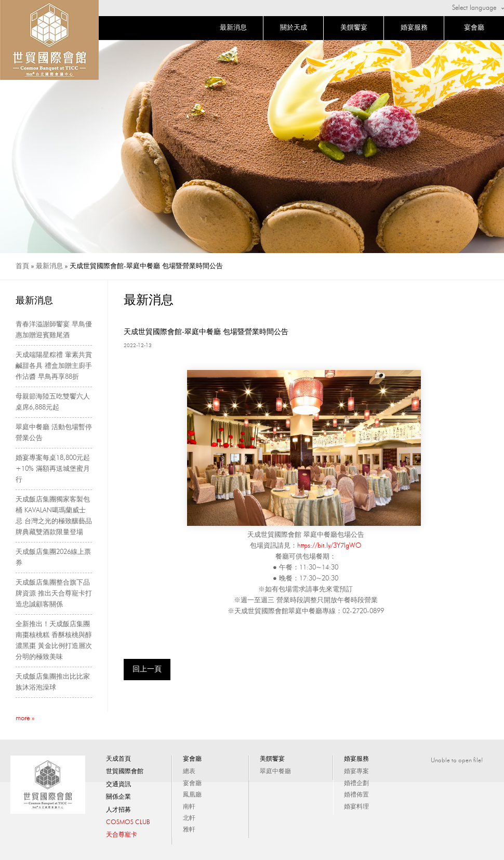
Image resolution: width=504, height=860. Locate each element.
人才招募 (118, 810)
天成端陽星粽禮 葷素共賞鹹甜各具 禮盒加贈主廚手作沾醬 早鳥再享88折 (54, 366)
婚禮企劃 (356, 784)
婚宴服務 (414, 28)
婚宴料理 (356, 807)
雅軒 (189, 830)
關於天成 (294, 28)
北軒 (189, 818)
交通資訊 (118, 785)
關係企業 (118, 797)
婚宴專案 (356, 772)
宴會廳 (474, 28)
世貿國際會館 (125, 772)
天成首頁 (118, 759)
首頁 (22, 266)
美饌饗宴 (354, 28)
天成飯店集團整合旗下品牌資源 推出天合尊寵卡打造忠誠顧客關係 (54, 594)
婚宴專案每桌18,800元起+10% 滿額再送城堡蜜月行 (53, 469)
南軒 (189, 807)
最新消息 (233, 28)
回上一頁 (147, 669)
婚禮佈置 (356, 795)
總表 (189, 772)
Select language (474, 8)
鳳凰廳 (192, 795)
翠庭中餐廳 (275, 772)
